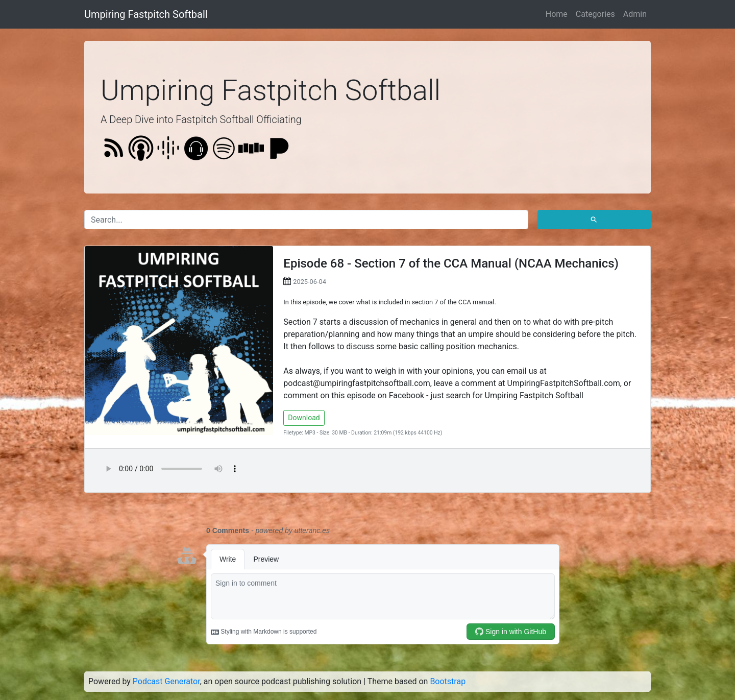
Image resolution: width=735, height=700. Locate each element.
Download (304, 418)
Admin (635, 14)
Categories (595, 14)
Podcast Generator (166, 681)
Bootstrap (448, 681)
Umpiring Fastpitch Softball (146, 14)
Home (557, 14)
